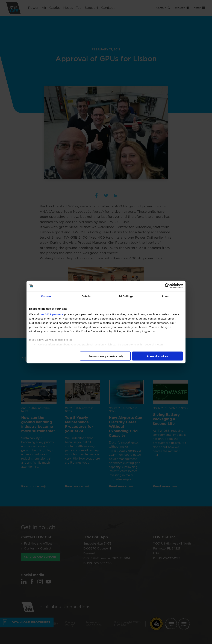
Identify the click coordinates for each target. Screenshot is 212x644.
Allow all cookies (157, 356)
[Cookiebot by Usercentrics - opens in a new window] (167, 286)
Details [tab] (86, 296)
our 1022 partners (51, 314)
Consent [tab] (46, 296)
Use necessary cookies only (105, 356)
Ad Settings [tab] (126, 296)
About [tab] (166, 296)
